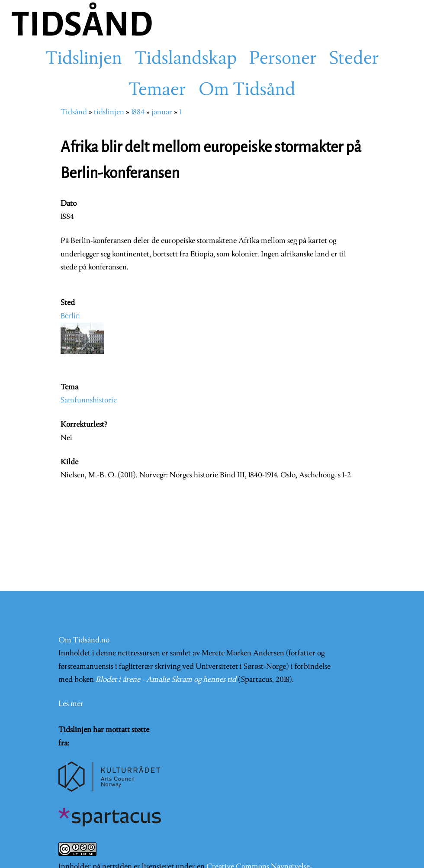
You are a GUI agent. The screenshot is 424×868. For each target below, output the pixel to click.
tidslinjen (109, 112)
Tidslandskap (186, 59)
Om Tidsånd (247, 91)
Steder (354, 59)
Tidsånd (74, 112)
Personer (283, 59)
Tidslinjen (84, 59)
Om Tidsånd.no (84, 640)
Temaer (157, 91)
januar (162, 112)
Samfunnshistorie (89, 400)
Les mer (71, 704)
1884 (138, 112)
